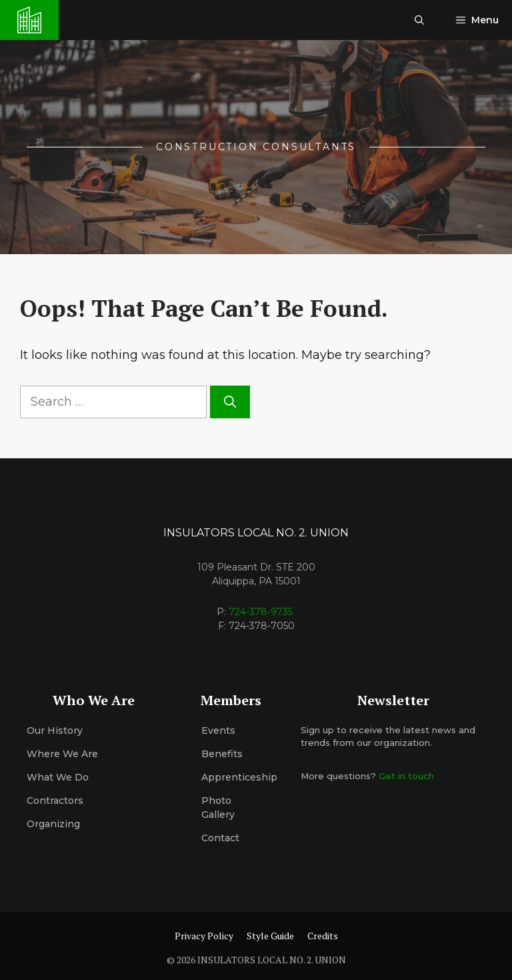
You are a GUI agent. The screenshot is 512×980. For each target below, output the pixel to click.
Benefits (222, 754)
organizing (53, 824)
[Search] (230, 402)
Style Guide (270, 936)
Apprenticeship (239, 777)
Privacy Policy (204, 936)
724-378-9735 (261, 612)
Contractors (55, 801)
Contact (220, 838)
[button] (419, 20)
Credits (323, 936)
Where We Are (62, 754)
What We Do (58, 777)
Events (218, 730)
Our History (55, 730)
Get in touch (406, 776)
